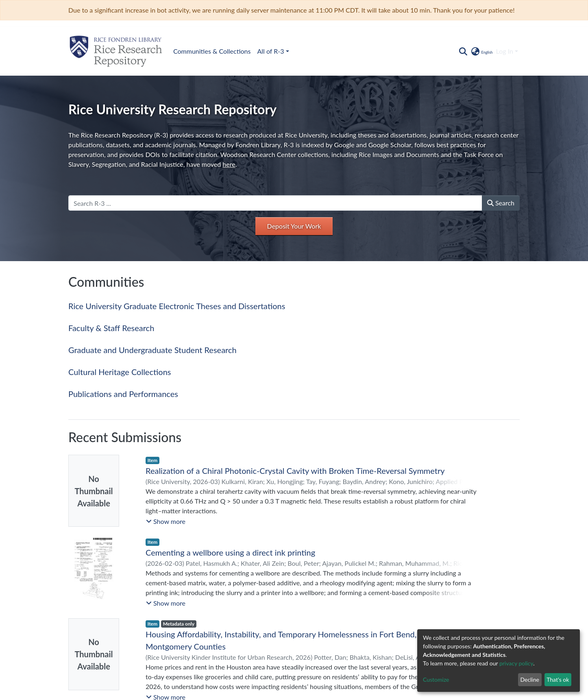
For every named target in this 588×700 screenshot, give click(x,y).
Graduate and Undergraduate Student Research (152, 350)
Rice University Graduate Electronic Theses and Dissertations (177, 306)
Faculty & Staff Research (111, 328)
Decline (530, 679)
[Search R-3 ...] (275, 203)
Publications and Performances (123, 394)
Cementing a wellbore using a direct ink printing (230, 552)
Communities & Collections (212, 51)
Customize (436, 679)
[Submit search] (463, 51)
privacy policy (516, 663)
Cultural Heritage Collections (120, 372)
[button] (481, 51)
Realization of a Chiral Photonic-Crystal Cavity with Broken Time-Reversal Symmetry (295, 471)
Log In (505, 51)
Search (501, 203)
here (229, 164)
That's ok (558, 679)
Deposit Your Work (294, 226)
